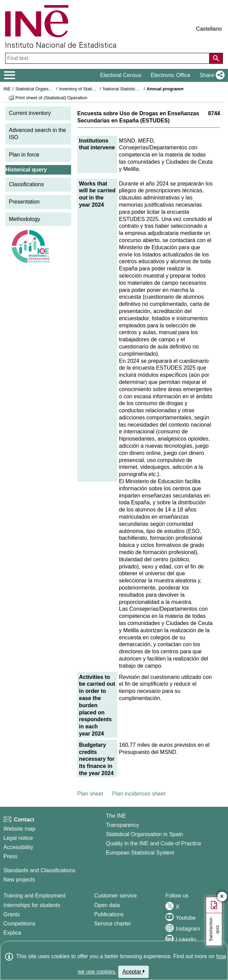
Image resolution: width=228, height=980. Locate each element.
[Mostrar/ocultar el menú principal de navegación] (10, 75)
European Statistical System (140, 853)
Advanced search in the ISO (37, 134)
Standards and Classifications (39, 870)
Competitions (19, 924)
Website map (19, 829)
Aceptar (133, 971)
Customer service (116, 896)
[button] (211, 75)
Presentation (24, 202)
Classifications (26, 184)
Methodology (25, 219)
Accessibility (18, 847)
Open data (107, 905)
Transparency (123, 825)
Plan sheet (90, 794)
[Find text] (108, 58)
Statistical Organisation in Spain (46, 89)
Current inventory (30, 113)
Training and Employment (35, 896)
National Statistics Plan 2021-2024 (136, 89)
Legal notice (18, 838)
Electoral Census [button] (121, 75)
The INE (116, 816)
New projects (19, 880)
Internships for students (32, 905)
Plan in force (24, 155)
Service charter (113, 924)
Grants (12, 914)
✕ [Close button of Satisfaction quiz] (222, 897)
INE (7, 89)
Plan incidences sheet (139, 794)
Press (10, 856)
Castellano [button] (209, 29)
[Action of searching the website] (216, 58)
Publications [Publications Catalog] (109, 914)
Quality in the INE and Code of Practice (153, 843)
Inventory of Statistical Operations (92, 89)
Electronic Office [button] (171, 75)
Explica (12, 933)
